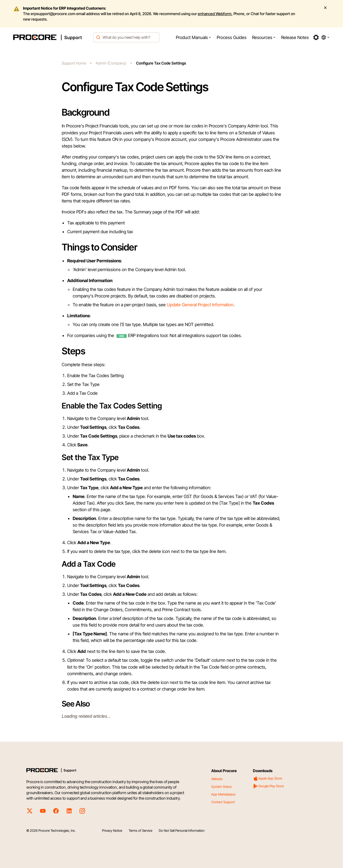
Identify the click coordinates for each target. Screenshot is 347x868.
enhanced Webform (215, 14)
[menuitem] (194, 37)
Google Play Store (268, 786)
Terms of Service (140, 831)
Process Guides (232, 37)
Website (217, 779)
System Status (222, 787)
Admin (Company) (111, 63)
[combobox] (126, 37)
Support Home (74, 63)
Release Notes (295, 37)
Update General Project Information (200, 305)
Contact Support (223, 802)
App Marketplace (223, 794)
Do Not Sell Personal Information (182, 831)
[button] (194, 37)
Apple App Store (267, 778)
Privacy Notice (112, 831)
